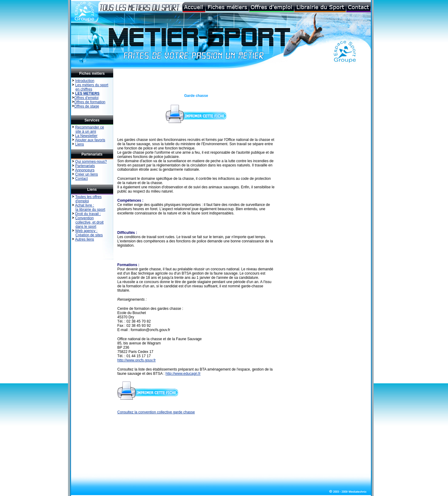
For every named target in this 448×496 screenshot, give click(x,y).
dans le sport (86, 227)
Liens (80, 144)
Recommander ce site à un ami (88, 129)
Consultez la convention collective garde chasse (156, 412)
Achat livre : (85, 205)
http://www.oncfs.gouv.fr (137, 360)
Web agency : (86, 231)
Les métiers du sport (92, 85)
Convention (85, 218)
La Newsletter (86, 136)
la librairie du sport (90, 210)
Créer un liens (87, 174)
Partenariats (85, 166)
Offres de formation (90, 102)
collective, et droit (90, 222)
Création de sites (89, 235)
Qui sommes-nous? (91, 162)
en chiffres (84, 89)
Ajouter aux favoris (90, 140)
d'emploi (82, 201)
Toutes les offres (88, 197)
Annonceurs (85, 170)
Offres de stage (87, 106)
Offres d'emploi (87, 98)
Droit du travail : (88, 214)
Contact (81, 179)
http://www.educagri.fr (183, 374)
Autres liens (85, 239)
